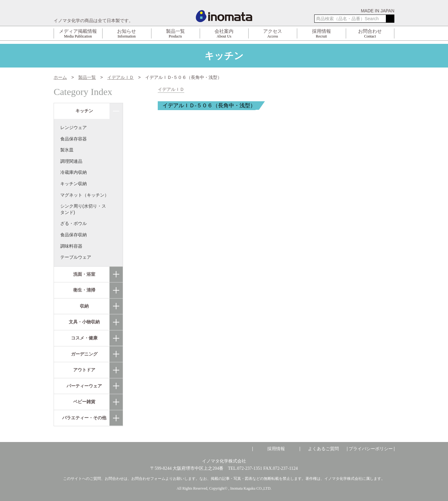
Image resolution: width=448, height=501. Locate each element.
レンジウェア (74, 127)
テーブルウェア (76, 257)
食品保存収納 (74, 235)
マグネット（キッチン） (85, 195)
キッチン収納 (74, 184)
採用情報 (276, 449)
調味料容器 (71, 246)
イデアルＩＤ (171, 89)
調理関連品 (71, 161)
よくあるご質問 (323, 449)
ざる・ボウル (74, 223)
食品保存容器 (74, 139)
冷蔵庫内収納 (74, 172)
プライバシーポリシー (371, 449)
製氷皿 (67, 150)
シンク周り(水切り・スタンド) (83, 209)
